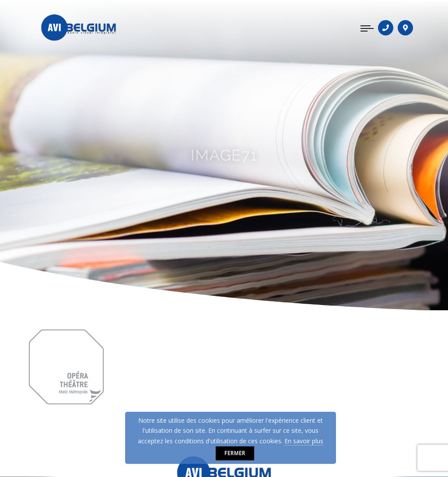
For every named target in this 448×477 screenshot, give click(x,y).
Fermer (235, 453)
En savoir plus (304, 441)
